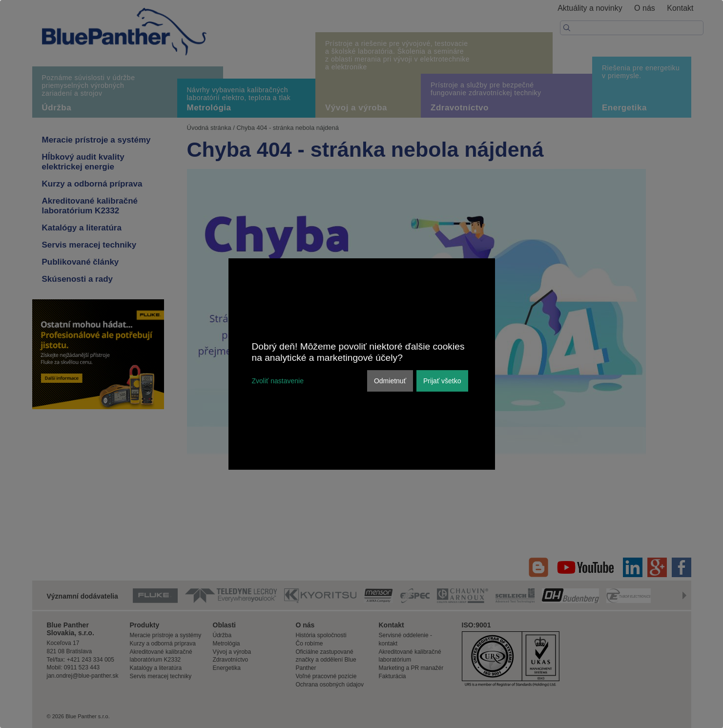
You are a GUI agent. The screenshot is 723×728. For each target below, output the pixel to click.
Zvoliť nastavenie (278, 381)
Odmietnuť (390, 381)
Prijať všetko (442, 381)
